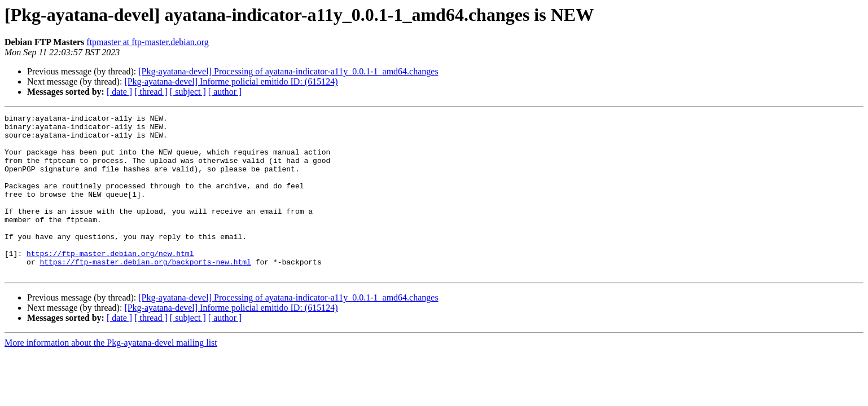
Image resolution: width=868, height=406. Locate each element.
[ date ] (119, 92)
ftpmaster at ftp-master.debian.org (148, 42)
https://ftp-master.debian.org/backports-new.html (145, 292)
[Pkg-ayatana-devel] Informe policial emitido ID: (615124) (231, 81)
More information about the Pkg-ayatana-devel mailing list (111, 375)
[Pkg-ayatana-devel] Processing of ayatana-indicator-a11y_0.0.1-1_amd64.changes (288, 71)
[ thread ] (151, 92)
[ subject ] (188, 92)
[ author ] (225, 92)
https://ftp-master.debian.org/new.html (110, 282)
